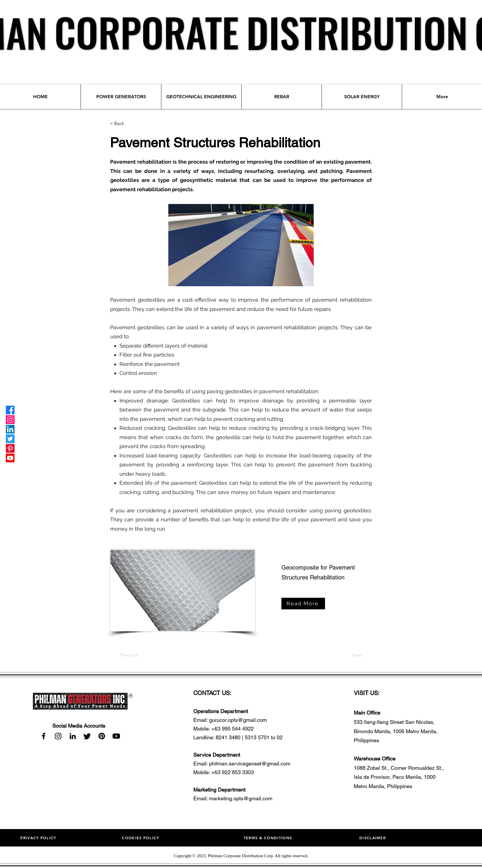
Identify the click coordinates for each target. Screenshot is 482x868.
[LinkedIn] (10, 429)
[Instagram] (10, 420)
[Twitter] (10, 439)
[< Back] (129, 124)
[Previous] (129, 655)
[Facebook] (10, 410)
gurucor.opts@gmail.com (238, 720)
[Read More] (303, 604)
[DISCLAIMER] (373, 838)
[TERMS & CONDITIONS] (268, 838)
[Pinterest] (10, 448)
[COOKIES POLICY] (141, 838)
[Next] (357, 655)
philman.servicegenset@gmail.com (250, 764)
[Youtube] (10, 458)
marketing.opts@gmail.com (241, 798)
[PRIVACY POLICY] (39, 838)
